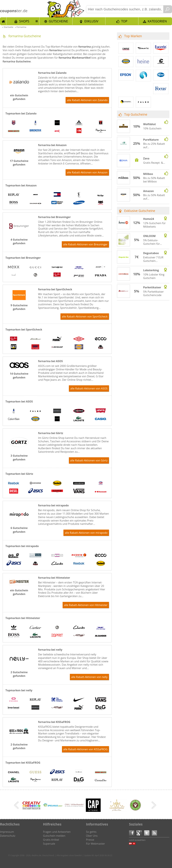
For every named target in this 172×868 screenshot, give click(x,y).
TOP (124, 21)
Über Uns (92, 836)
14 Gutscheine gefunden (19, 375)
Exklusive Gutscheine (140, 211)
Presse (90, 840)
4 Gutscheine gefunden (19, 241)
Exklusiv (91, 21)
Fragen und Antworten (57, 832)
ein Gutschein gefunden (19, 97)
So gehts (91, 832)
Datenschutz (8, 836)
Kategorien (157, 21)
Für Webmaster (95, 844)
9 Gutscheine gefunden (19, 307)
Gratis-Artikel (51, 840)
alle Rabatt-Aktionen (87, 100)
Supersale (49, 844)
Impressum (7, 832)
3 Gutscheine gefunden (19, 457)
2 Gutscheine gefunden (19, 674)
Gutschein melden (54, 836)
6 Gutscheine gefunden (19, 530)
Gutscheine (58, 21)
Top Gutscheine (136, 114)
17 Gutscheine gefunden (19, 163)
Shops (24, 21)
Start (3, 21)
